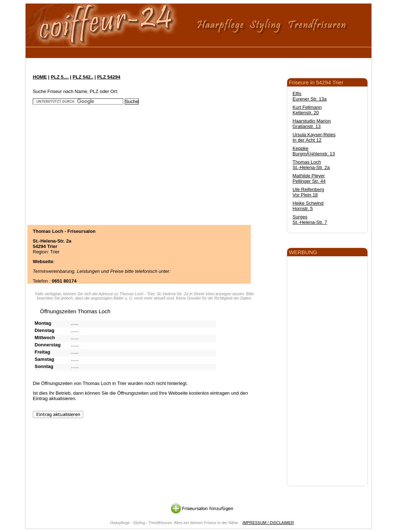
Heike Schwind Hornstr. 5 (308, 206)
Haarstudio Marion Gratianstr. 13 (312, 124)
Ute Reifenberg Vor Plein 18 (308, 192)
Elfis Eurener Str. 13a (310, 96)
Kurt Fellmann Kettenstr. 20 (307, 110)
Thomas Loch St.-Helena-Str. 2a (311, 165)
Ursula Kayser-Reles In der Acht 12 (314, 137)
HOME (40, 77)
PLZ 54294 (109, 77)
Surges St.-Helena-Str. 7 (310, 220)
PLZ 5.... (60, 77)
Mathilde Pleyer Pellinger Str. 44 (309, 178)
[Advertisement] (162, 51)
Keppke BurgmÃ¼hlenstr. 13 (314, 151)
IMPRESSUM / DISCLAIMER (268, 523)
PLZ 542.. (83, 77)
